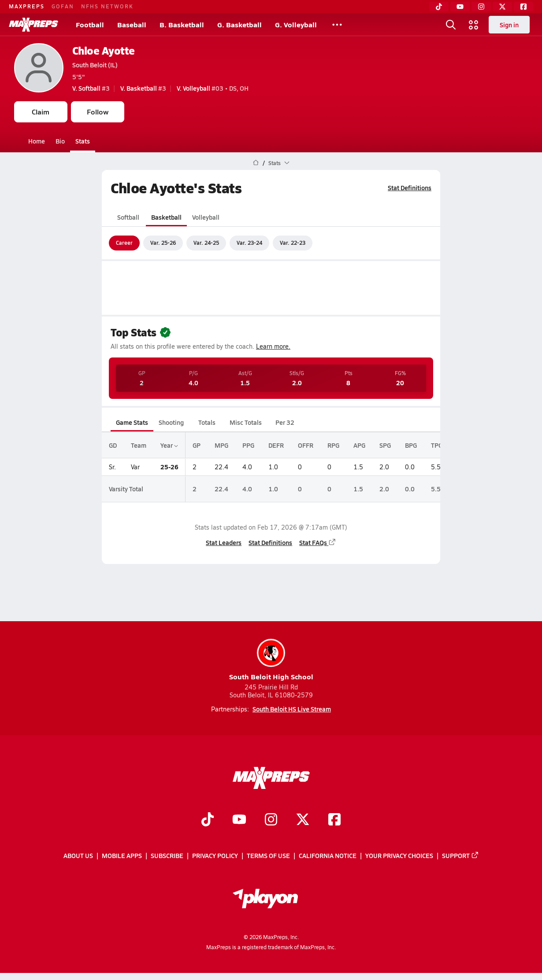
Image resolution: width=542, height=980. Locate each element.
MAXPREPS (27, 6)
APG (359, 445)
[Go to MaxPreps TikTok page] (208, 821)
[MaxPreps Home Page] (256, 163)
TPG (437, 445)
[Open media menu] (474, 25)
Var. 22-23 (293, 243)
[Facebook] (523, 7)
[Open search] (451, 25)
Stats (83, 141)
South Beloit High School (271, 660)
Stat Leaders (224, 542)
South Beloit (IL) (95, 65)
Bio (60, 141)
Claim (41, 112)
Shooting (171, 422)
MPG (221, 445)
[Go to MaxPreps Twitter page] (303, 821)
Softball (128, 217)
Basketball (166, 217)
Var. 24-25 (206, 243)
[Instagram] (481, 7)
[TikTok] (439, 7)
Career (124, 243)
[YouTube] (460, 7)
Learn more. (273, 346)
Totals (207, 422)
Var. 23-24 (249, 243)
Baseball (132, 24)
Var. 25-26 (163, 243)
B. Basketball (182, 24)
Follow (98, 112)
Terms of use (268, 856)
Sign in (509, 25)
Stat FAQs (318, 542)
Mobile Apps (122, 856)
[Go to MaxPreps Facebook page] (334, 821)
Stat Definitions (410, 188)
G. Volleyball (296, 24)
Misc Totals (246, 422)
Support (460, 856)
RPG (333, 445)
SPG (385, 445)
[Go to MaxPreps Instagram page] (271, 821)
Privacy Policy (215, 856)
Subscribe (167, 856)
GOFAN (63, 6)
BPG (411, 445)
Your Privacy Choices (399, 856)
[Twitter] (502, 7)
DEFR (276, 445)
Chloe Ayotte (104, 50)
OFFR (306, 445)
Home (37, 141)
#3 (91, 88)
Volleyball (206, 217)
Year (169, 445)
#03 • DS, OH (213, 88)
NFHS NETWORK (107, 6)
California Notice (328, 856)
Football (90, 24)
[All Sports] (337, 25)
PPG (248, 445)
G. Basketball (239, 24)
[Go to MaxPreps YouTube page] (239, 821)
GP (197, 445)
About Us (78, 856)
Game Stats (132, 422)
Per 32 (285, 422)
